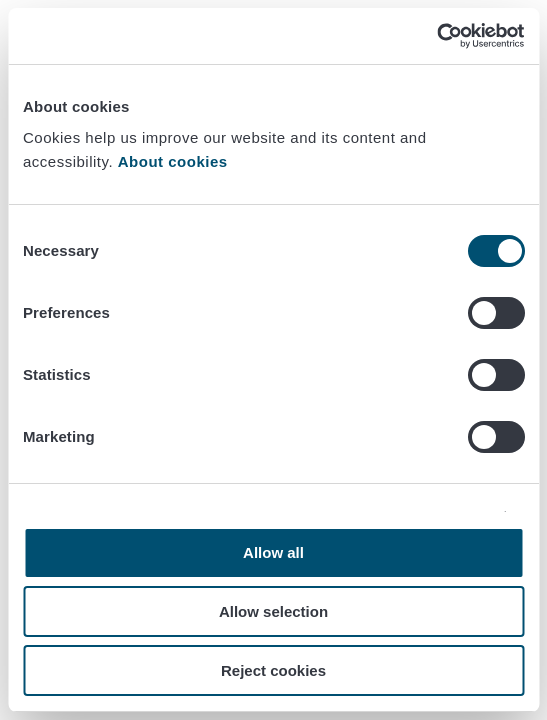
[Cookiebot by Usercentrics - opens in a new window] (436, 36)
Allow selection (273, 611)
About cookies (175, 161)
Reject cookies (273, 670)
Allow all (273, 552)
